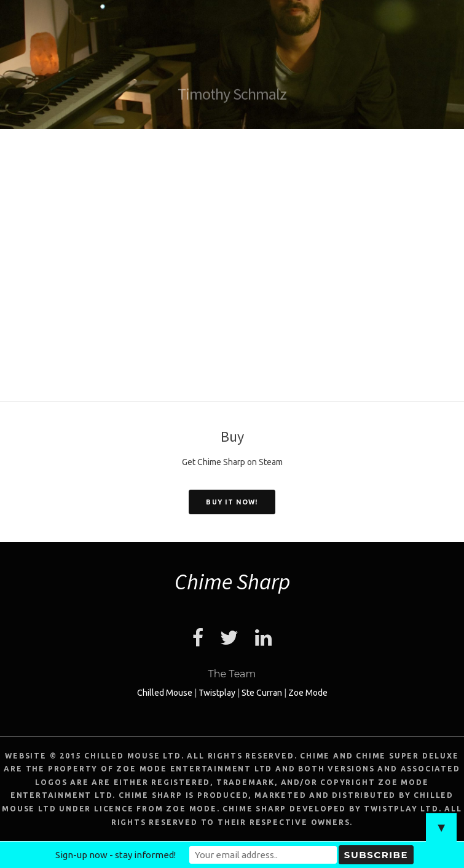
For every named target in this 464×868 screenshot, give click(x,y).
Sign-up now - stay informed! (116, 855)
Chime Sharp (232, 582)
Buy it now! (232, 502)
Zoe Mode (308, 693)
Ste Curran (262, 693)
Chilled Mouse (165, 693)
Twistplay (217, 693)
